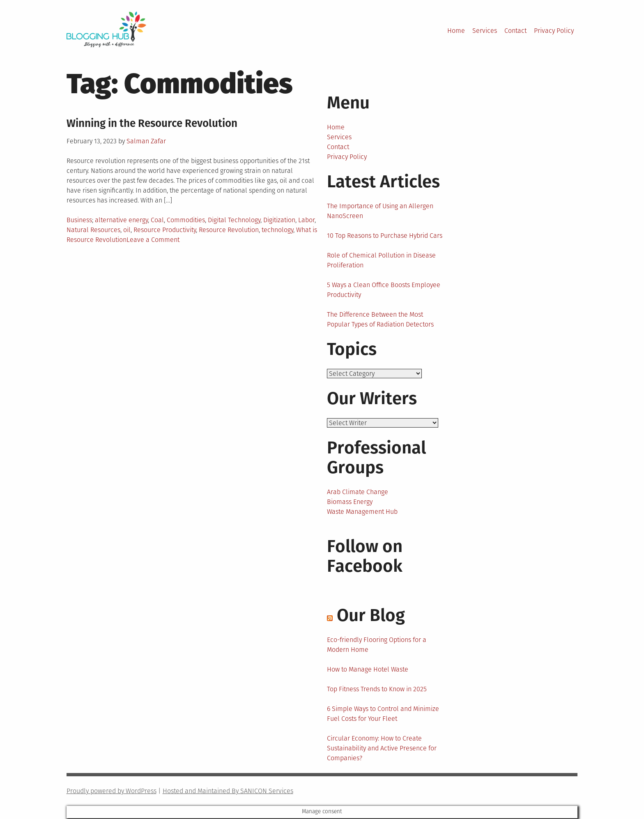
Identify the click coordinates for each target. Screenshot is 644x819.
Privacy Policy (554, 31)
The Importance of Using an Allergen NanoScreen (380, 211)
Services (485, 31)
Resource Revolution (229, 230)
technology (277, 230)
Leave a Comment (153, 240)
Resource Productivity (165, 230)
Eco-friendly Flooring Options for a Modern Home (377, 645)
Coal (157, 220)
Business (79, 220)
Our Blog (371, 616)
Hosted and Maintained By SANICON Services (228, 792)
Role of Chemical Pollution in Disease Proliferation (381, 260)
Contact (515, 31)
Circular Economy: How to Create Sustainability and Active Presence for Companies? (382, 749)
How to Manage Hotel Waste (368, 670)
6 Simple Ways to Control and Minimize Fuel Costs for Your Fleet (383, 714)
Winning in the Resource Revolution (152, 123)
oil (127, 230)
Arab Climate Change (358, 493)
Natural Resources (93, 230)
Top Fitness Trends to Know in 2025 (377, 690)
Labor (306, 220)
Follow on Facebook (365, 557)
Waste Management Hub (362, 512)
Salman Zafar (146, 141)
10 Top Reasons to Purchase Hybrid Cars (385, 236)
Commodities (186, 220)
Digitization (279, 220)
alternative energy (121, 220)
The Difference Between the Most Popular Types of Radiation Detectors (380, 319)
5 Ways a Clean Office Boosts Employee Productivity (384, 290)
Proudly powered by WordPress (112, 792)
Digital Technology (234, 220)
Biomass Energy (350, 503)
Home (456, 31)
